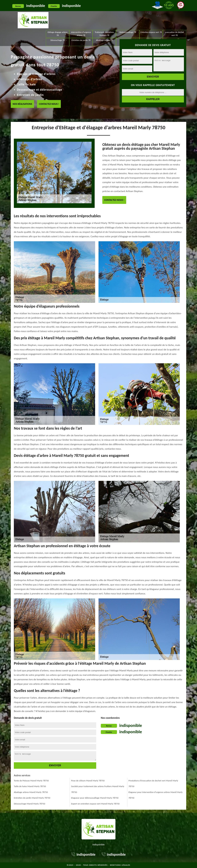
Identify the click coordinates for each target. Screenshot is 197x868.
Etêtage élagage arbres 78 (58, 16)
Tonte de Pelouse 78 (151, 22)
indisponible (36, 6)
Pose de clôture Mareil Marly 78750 (88, 780)
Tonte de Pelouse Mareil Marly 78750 (31, 780)
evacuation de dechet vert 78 (175, 16)
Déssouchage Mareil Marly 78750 (29, 803)
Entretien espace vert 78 (151, 14)
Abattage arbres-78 (104, 22)
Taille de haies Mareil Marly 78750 (30, 786)
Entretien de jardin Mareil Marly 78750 (32, 798)
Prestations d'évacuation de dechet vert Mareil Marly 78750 (153, 783)
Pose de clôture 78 (174, 22)
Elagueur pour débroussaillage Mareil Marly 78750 (95, 798)
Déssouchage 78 (58, 22)
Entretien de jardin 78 (81, 22)
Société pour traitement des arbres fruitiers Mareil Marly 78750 (98, 789)
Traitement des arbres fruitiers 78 (104, 16)
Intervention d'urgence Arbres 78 (81, 16)
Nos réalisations (22, 104)
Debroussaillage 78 (128, 14)
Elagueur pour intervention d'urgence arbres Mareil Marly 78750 (156, 795)
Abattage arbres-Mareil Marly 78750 (31, 792)
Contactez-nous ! (49, 104)
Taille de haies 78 (128, 22)
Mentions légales (120, 865)
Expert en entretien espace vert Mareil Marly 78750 (95, 803)
